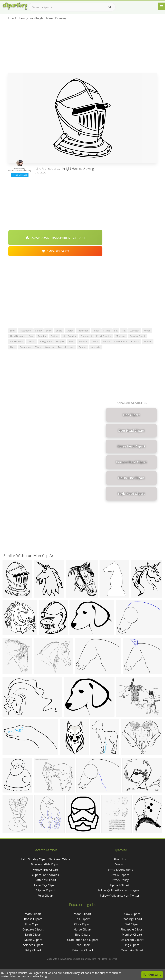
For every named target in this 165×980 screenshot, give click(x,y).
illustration (25, 331)
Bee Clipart (82, 934)
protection (83, 331)
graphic (60, 341)
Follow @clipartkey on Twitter (120, 895)
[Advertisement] (83, 48)
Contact (120, 864)
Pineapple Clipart (132, 929)
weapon (49, 347)
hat (124, 331)
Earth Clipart (33, 934)
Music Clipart (33, 940)
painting (42, 336)
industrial (96, 347)
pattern (55, 336)
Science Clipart (33, 945)
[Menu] (162, 6)
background (46, 341)
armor (147, 331)
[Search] (110, 7)
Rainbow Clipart (82, 950)
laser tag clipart (45, 885)
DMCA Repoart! (55, 251)
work (38, 347)
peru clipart (45, 895)
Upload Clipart (120, 885)
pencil (96, 331)
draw (49, 331)
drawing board (137, 336)
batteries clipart (45, 880)
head (72, 341)
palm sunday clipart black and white (45, 859)
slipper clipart (45, 890)
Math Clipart (33, 914)
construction (17, 341)
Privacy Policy (120, 880)
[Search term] (72, 7)
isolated (135, 341)
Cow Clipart (132, 914)
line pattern (121, 341)
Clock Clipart (82, 924)
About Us (120, 859)
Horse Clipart (82, 929)
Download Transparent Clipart (55, 238)
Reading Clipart (132, 919)
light (13, 347)
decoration (25, 347)
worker (106, 341)
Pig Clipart (132, 945)
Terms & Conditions (120, 870)
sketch (70, 331)
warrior (148, 341)
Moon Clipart (82, 914)
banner (83, 347)
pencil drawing (104, 336)
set (116, 331)
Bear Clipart (82, 945)
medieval (120, 336)
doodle (32, 341)
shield (59, 331)
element (83, 341)
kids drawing (69, 336)
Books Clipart (33, 919)
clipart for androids (45, 875)
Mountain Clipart (132, 950)
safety (38, 331)
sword (95, 341)
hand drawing (17, 336)
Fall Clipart (82, 919)
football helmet (66, 347)
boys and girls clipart (45, 864)
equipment (86, 336)
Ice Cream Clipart (132, 940)
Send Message (20, 175)
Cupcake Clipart (33, 929)
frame (107, 331)
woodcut (135, 331)
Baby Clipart (33, 950)
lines (13, 331)
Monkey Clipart (132, 934)
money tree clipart (45, 870)
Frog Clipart (33, 924)
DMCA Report (120, 875)
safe (31, 336)
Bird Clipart (132, 924)
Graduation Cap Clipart (83, 940)
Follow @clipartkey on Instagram (120, 890)
